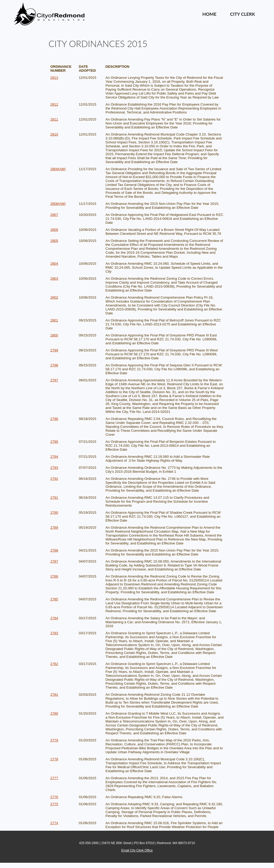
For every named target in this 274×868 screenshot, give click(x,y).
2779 (54, 740)
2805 (54, 241)
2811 (54, 119)
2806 (54, 230)
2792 (54, 479)
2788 (54, 550)
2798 (54, 365)
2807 (54, 215)
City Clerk (242, 14)
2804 (54, 264)
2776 (54, 797)
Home (209, 14)
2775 (54, 804)
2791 (54, 498)
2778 (54, 759)
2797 (54, 380)
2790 (54, 513)
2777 (54, 778)
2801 (54, 320)
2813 (54, 78)
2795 (54, 442)
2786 (54, 576)
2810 (54, 134)
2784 (54, 618)
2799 (54, 350)
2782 (54, 664)
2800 (54, 335)
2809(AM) (58, 169)
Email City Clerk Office (137, 850)
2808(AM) (58, 204)
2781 (54, 695)
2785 (54, 599)
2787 (54, 561)
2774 (54, 823)
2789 (54, 527)
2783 (54, 633)
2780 (54, 713)
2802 (54, 297)
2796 (54, 419)
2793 (54, 468)
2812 (54, 104)
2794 (54, 457)
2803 (54, 279)
